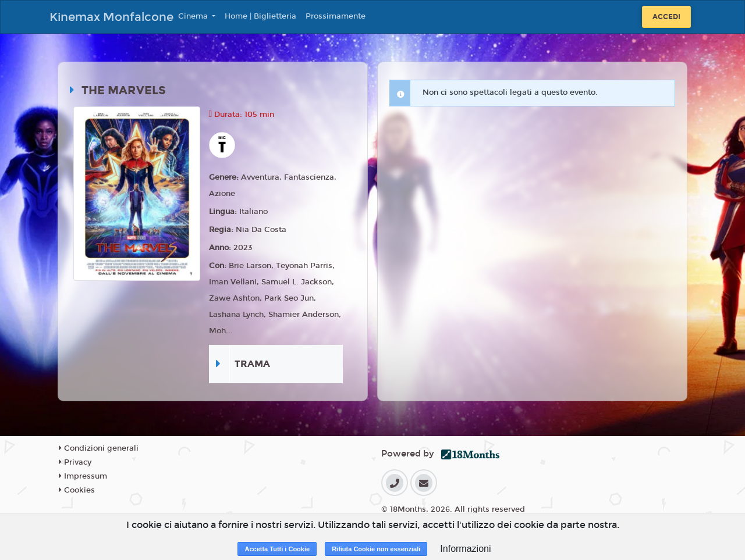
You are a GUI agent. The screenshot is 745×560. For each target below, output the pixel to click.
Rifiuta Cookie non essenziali (376, 549)
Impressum (83, 476)
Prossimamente (336, 16)
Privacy (75, 462)
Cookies (77, 490)
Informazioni (465, 549)
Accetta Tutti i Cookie (277, 549)
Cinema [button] (194, 16)
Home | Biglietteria (260, 16)
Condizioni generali (99, 448)
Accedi (666, 17)
